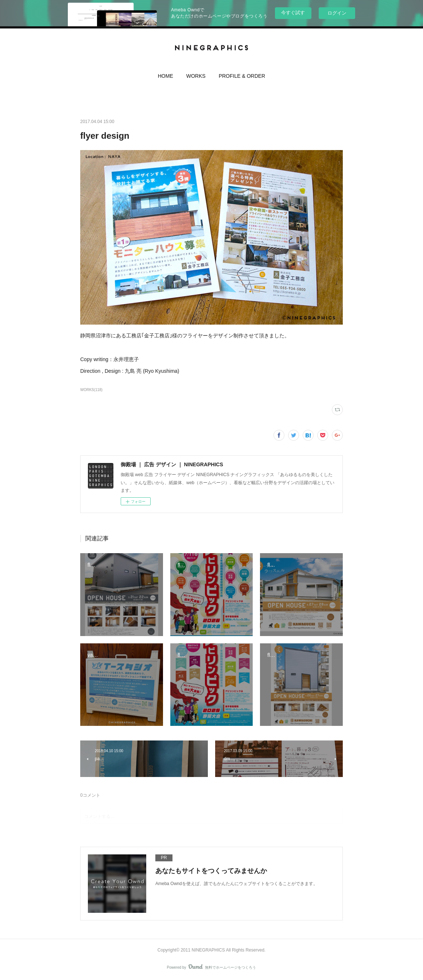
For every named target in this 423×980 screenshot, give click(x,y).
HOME (166, 76)
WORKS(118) (91, 390)
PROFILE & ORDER (242, 76)
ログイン (337, 13)
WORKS (196, 76)
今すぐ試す (293, 13)
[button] (166, 78)
